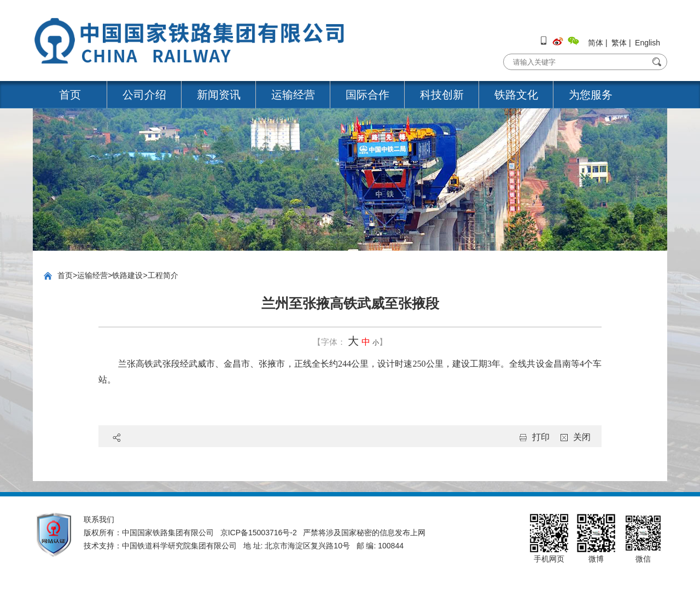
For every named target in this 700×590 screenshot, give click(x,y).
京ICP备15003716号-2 (259, 533)
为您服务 (591, 95)
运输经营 (293, 95)
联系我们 (99, 519)
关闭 (582, 437)
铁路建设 (127, 275)
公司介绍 (144, 95)
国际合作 (367, 95)
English (647, 43)
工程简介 (163, 275)
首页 (70, 95)
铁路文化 (516, 95)
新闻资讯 (219, 95)
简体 (596, 43)
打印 (541, 437)
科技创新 (442, 95)
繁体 (619, 43)
